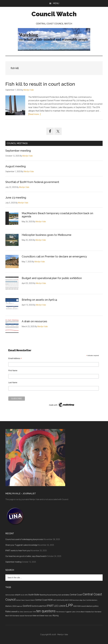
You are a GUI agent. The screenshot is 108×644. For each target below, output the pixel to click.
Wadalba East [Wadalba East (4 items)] (90, 612)
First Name (13, 371)
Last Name (13, 382)
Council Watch (54, 14)
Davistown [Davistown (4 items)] (76, 600)
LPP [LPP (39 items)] (69, 605)
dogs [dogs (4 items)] (81, 600)
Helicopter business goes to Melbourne (47, 235)
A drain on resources (34, 321)
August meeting (16, 166)
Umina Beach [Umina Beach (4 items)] (80, 612)
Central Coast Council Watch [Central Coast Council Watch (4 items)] (25, 600)
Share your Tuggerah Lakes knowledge (21, 545)
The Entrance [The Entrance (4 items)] (60, 612)
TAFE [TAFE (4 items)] (34, 612)
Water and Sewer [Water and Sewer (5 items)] (38, 616)
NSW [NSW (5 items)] (75, 606)
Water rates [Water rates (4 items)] (48, 616)
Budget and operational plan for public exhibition (52, 278)
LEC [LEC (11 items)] (56, 606)
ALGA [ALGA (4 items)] (23, 595)
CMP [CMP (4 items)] (54, 600)
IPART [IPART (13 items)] (50, 606)
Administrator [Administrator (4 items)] (10, 595)
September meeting (18, 151)
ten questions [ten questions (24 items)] (46, 611)
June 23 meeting (16, 198)
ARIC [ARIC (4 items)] (26, 595)
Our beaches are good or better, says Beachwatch (26, 556)
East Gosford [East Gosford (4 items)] (87, 600)
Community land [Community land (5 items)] (62, 600)
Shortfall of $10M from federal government (32, 182)
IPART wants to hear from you (18, 551)
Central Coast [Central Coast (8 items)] (76, 595)
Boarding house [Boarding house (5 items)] (46, 595)
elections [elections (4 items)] (94, 600)
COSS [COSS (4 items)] (70, 600)
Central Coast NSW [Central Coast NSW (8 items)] (44, 600)
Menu (56, 3)
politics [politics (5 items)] (96, 606)
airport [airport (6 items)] (18, 595)
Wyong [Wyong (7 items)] (56, 616)
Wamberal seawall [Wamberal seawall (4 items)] (18, 616)
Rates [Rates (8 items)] (8, 612)
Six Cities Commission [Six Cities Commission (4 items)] (25, 612)
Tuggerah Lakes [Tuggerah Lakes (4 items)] (70, 612)
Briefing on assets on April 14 (39, 300)
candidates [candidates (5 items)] (65, 595)
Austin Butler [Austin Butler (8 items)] (34, 595)
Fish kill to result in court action (40, 84)
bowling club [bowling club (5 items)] (56, 595)
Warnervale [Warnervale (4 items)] (28, 616)
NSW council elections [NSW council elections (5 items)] (85, 606)
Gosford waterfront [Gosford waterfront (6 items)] (39, 606)
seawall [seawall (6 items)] (14, 612)
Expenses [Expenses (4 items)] (19, 606)
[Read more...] (34, 114)
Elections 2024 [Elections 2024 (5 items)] (11, 606)
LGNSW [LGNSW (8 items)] (62, 606)
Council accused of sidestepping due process (24, 539)
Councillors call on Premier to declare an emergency (54, 256)
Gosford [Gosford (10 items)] (27, 606)
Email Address (15, 358)
